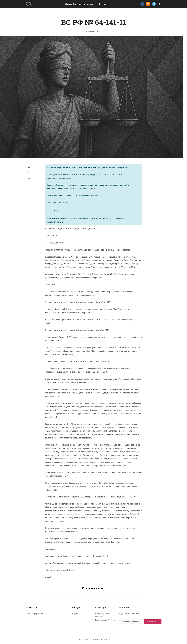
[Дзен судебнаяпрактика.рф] (160, 4)
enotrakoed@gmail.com (35, 614)
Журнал (103, 4)
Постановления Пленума (105, 620)
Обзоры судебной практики (79, 4)
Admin (92, 32)
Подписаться (153, 622)
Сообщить (55, 211)
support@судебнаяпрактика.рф (84, 195)
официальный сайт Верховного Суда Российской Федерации (98, 167)
